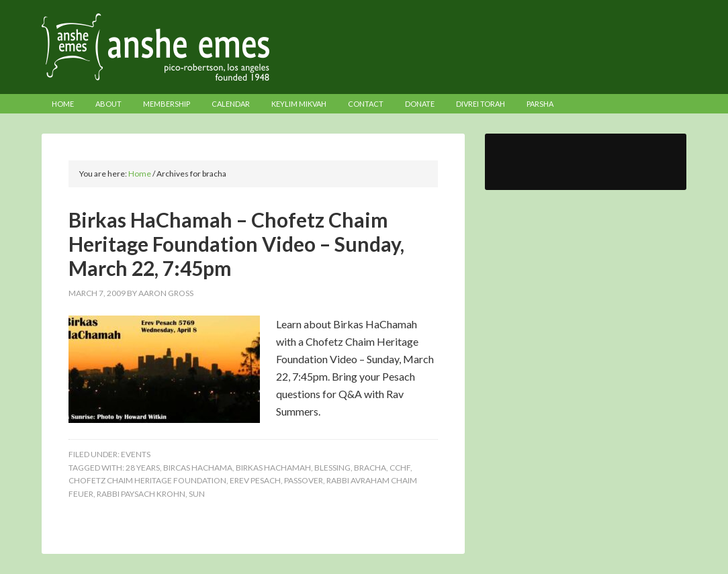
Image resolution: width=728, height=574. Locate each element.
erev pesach (255, 480)
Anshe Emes (364, 47)
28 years (143, 468)
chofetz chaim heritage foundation (147, 480)
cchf (400, 468)
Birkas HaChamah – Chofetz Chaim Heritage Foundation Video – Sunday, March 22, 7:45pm (236, 244)
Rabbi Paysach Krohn (141, 494)
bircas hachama (198, 468)
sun (197, 494)
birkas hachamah (273, 468)
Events (136, 454)
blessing (332, 468)
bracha (370, 468)
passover (304, 480)
